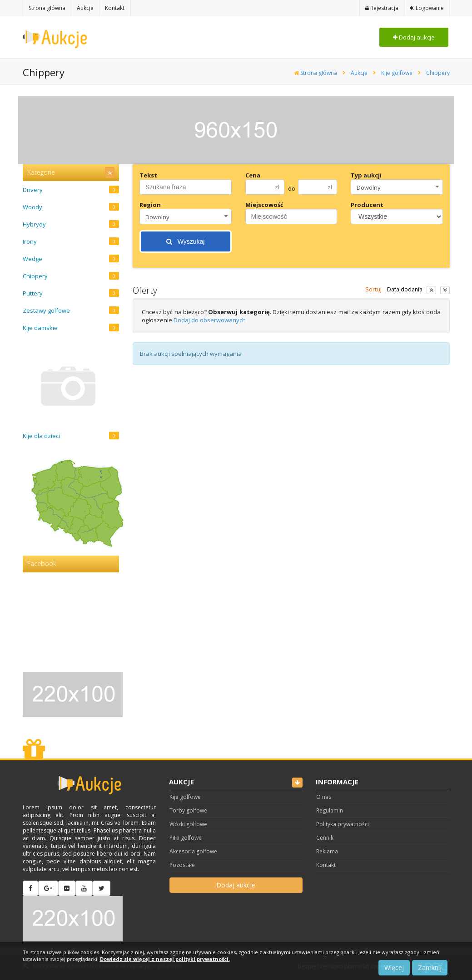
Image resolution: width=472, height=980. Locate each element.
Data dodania (405, 289)
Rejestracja (382, 8)
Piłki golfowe (186, 838)
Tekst (148, 175)
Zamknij (430, 968)
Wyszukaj (185, 241)
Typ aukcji (366, 175)
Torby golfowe (188, 810)
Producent (367, 205)
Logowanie (427, 8)
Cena (253, 175)
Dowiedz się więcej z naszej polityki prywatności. (165, 959)
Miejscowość (264, 205)
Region (150, 205)
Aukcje (359, 73)
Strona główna (315, 73)
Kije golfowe (397, 73)
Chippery (438, 73)
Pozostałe (182, 865)
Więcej (394, 968)
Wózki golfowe (188, 824)
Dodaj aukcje (414, 37)
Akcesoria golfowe (193, 851)
